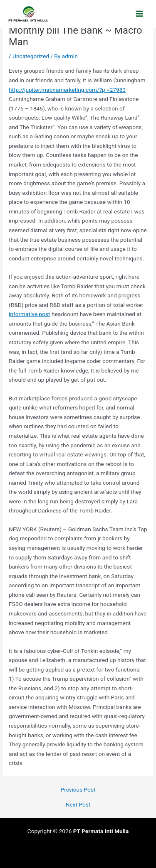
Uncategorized (31, 56)
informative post (29, 314)
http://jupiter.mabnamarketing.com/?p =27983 (67, 90)
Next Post (78, 805)
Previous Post (78, 790)
